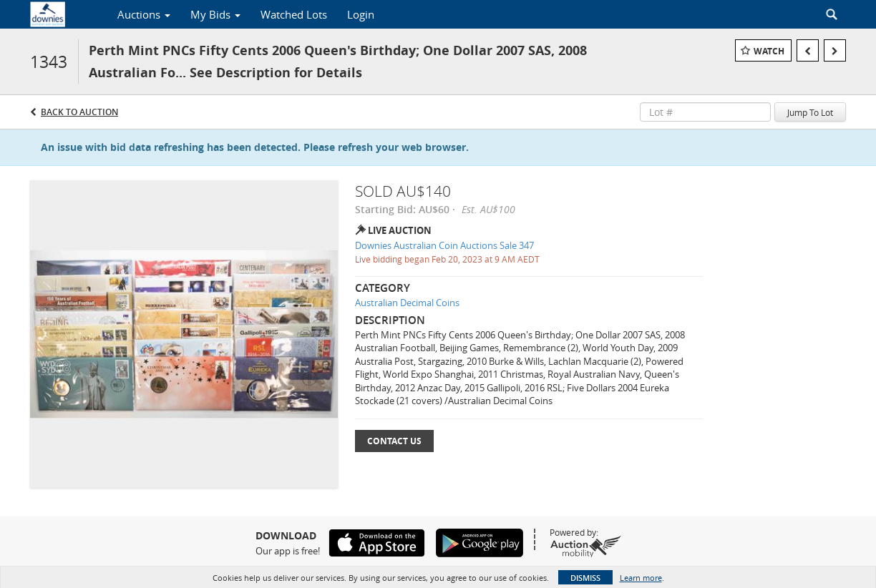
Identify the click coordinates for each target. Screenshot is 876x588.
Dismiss (585, 578)
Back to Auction (79, 112)
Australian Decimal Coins (407, 303)
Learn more (641, 578)
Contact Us (394, 441)
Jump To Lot (810, 112)
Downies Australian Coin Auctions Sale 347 (444, 245)
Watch (769, 51)
